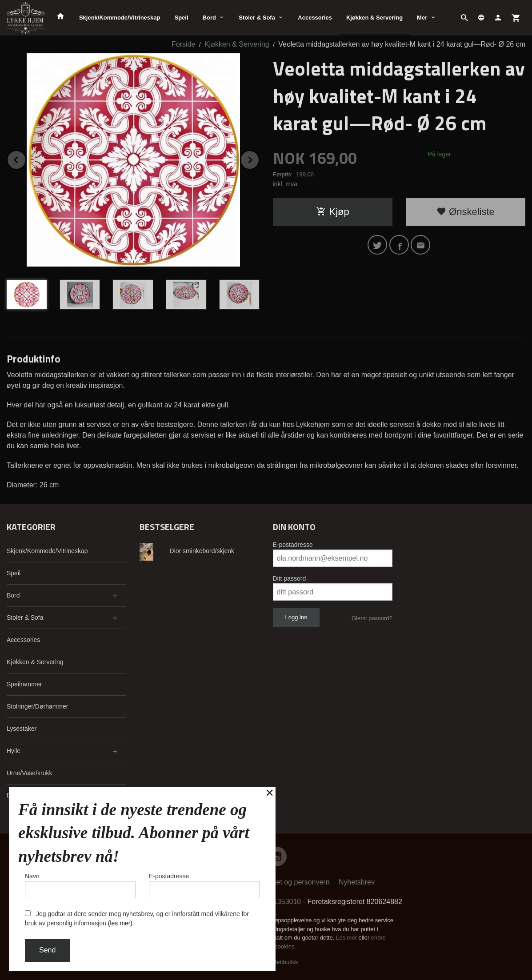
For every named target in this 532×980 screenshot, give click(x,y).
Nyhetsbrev (357, 882)
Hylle (14, 751)
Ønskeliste (466, 212)
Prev (26, 158)
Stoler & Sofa (257, 18)
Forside (183, 44)
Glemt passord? (372, 618)
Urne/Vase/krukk (29, 773)
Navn (80, 885)
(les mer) (120, 923)
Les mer (347, 938)
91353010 (285, 902)
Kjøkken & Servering (374, 18)
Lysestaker (22, 729)
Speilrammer (24, 684)
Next (259, 158)
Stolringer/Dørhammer (37, 706)
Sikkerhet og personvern (291, 882)
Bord (209, 18)
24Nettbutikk (282, 962)
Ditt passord (290, 578)
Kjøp (333, 212)
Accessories (315, 18)
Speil (181, 18)
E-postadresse (293, 545)
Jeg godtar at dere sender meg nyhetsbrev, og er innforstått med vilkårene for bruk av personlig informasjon (137, 918)
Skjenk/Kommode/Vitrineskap (120, 18)
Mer (422, 18)
